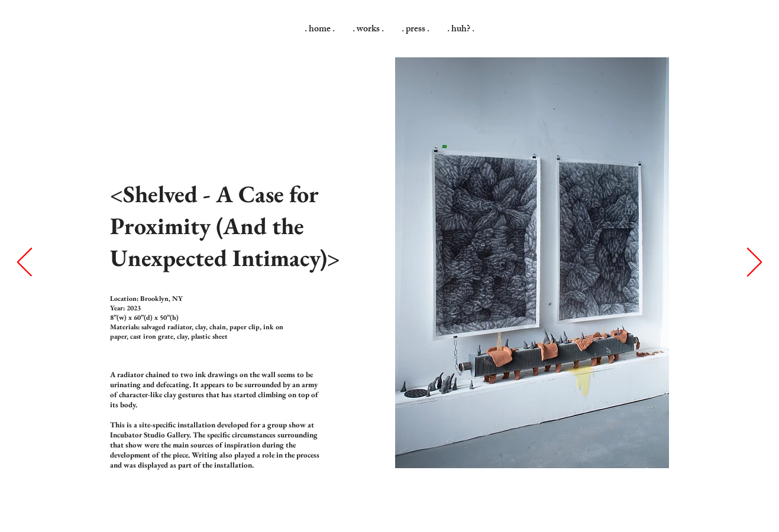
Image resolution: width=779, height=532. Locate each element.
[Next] (754, 263)
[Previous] (25, 263)
